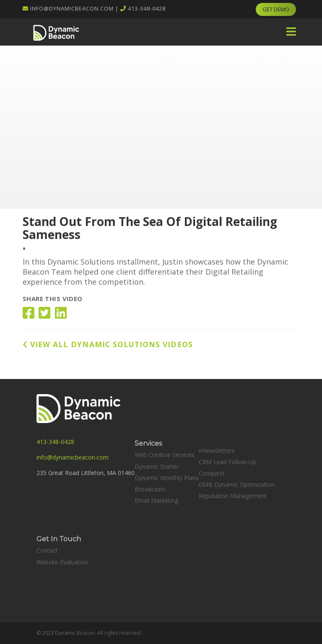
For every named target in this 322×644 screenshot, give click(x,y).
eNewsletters (217, 451)
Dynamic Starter (157, 466)
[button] (291, 31)
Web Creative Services (165, 455)
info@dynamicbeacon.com (72, 8)
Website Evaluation (62, 562)
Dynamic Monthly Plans (167, 478)
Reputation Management (233, 496)
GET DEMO (276, 9)
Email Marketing (156, 500)
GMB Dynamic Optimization (237, 484)
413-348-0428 (147, 8)
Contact (47, 550)
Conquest (212, 473)
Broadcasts (150, 489)
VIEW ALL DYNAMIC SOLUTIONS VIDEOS (108, 344)
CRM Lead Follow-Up (227, 462)
